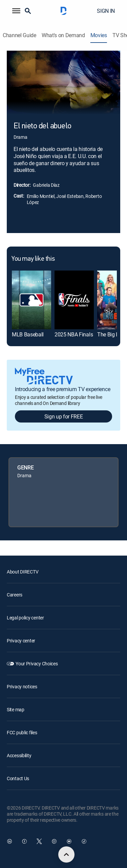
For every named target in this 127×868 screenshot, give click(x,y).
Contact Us (18, 778)
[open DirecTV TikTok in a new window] (84, 841)
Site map (16, 709)
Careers (15, 595)
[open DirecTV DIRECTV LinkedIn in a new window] (9, 841)
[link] (31, 300)
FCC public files (22, 732)
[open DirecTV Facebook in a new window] (24, 841)
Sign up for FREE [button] (64, 416)
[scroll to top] (66, 854)
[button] (16, 11)
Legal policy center (25, 618)
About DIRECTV (23, 572)
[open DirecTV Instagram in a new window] (54, 841)
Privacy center (21, 641)
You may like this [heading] (33, 259)
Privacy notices (22, 686)
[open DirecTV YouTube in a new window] (69, 841)
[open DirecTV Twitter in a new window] (39, 841)
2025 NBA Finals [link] (74, 334)
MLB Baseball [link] (28, 334)
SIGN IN (106, 11)
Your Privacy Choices (37, 663)
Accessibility (19, 755)
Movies (99, 35)
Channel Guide (19, 35)
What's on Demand (63, 35)
